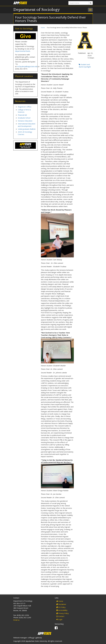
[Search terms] (78, 3)
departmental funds (23, 51)
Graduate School (24, 118)
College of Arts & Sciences (24, 111)
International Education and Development (27, 125)
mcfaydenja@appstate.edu (27, 66)
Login (59, 619)
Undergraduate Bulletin (27, 129)
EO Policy (61, 607)
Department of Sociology (37, 10)
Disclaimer (61, 604)
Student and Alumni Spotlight (85, 66)
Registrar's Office (25, 107)
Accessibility (62, 610)
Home (43, 28)
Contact (60, 616)
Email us (16, 620)
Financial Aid (22, 115)
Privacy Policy (63, 613)
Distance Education (25, 121)
